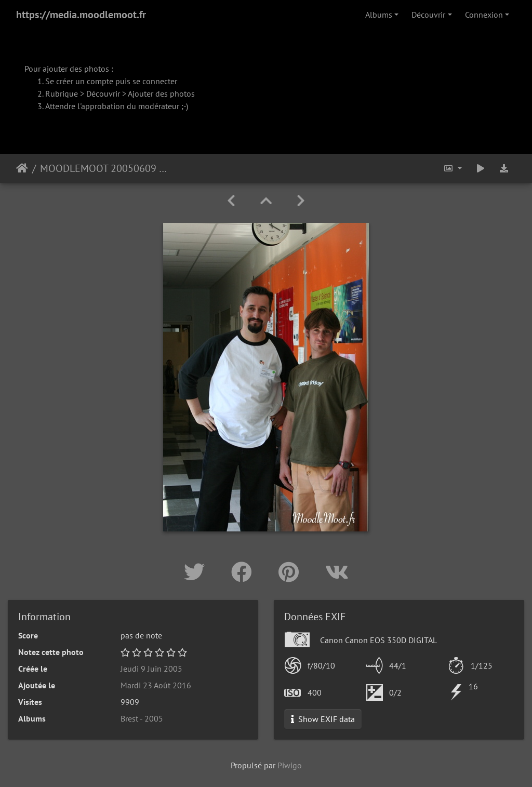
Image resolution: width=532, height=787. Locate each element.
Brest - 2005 (142, 718)
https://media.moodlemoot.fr (81, 15)
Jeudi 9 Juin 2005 (151, 669)
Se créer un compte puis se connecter (111, 81)
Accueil (22, 168)
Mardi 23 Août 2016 (156, 685)
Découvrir (428, 15)
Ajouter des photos (161, 94)
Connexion (484, 15)
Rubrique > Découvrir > (87, 94)
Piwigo (290, 765)
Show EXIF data (323, 719)
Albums (379, 15)
